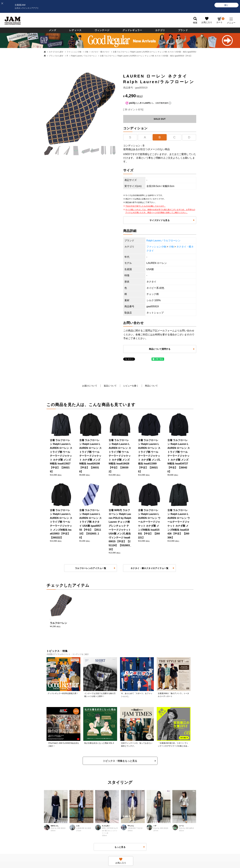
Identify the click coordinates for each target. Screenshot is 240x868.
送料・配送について (35, 782)
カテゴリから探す (56, 52)
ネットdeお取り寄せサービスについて (141, 791)
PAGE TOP (118, 843)
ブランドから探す (56, 56)
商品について (152, 386)
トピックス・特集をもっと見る (120, 551)
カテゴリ (160, 30)
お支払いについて (34, 772)
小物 (86, 52)
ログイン (127, 754)
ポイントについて (132, 782)
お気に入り (207, 23)
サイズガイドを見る (160, 220)
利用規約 (78, 782)
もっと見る (120, 637)
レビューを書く (131, 386)
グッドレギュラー (132, 30)
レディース (75, 30)
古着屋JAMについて (35, 754)
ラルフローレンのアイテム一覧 (91, 414)
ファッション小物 (74, 52)
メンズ (53, 30)
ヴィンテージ (102, 30)
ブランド (183, 30)
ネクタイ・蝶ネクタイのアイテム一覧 (150, 414)
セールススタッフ (181, 763)
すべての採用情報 (181, 754)
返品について (110, 386)
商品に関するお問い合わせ (87, 772)
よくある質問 (81, 754)
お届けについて (90, 386)
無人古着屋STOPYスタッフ (185, 782)
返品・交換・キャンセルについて (90, 763)
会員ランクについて (133, 772)
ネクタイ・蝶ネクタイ (100, 52)
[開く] (226, 5)
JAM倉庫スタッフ (181, 772)
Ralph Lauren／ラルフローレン (84, 56)
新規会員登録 (129, 763)
